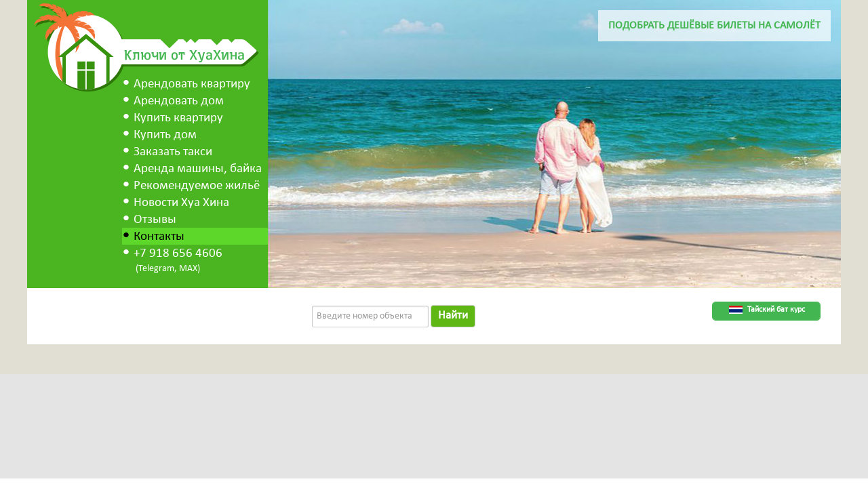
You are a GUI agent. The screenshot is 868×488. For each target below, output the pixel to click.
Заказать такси (173, 152)
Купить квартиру (178, 118)
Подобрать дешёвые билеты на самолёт (714, 26)
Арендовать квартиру (192, 84)
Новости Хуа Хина (181, 203)
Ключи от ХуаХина (184, 54)
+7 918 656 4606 (178, 254)
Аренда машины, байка (198, 169)
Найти (453, 316)
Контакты (159, 237)
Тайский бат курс (776, 310)
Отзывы (155, 220)
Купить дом (165, 135)
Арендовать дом (179, 101)
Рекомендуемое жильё (197, 186)
